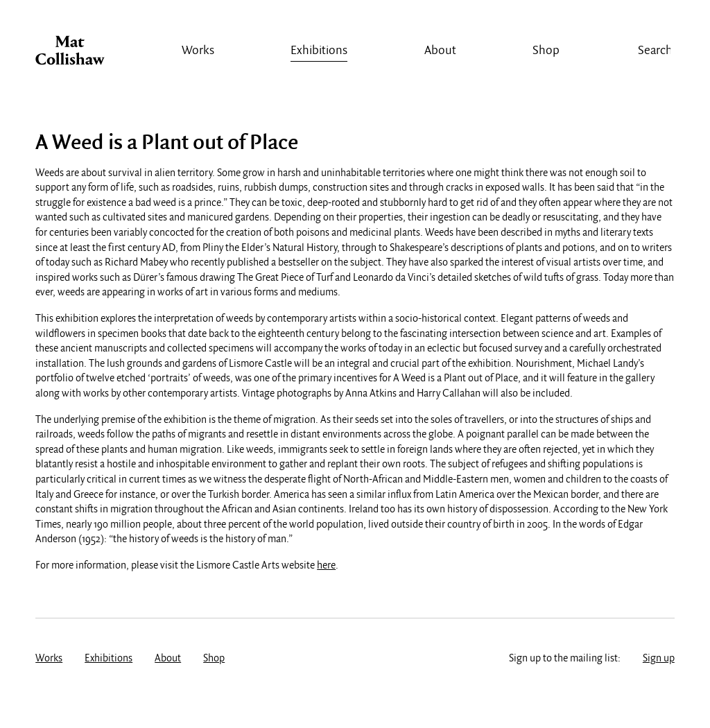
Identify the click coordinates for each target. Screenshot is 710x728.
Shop (546, 51)
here (326, 566)
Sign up (659, 659)
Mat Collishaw (70, 54)
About (440, 51)
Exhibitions (319, 51)
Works (198, 51)
